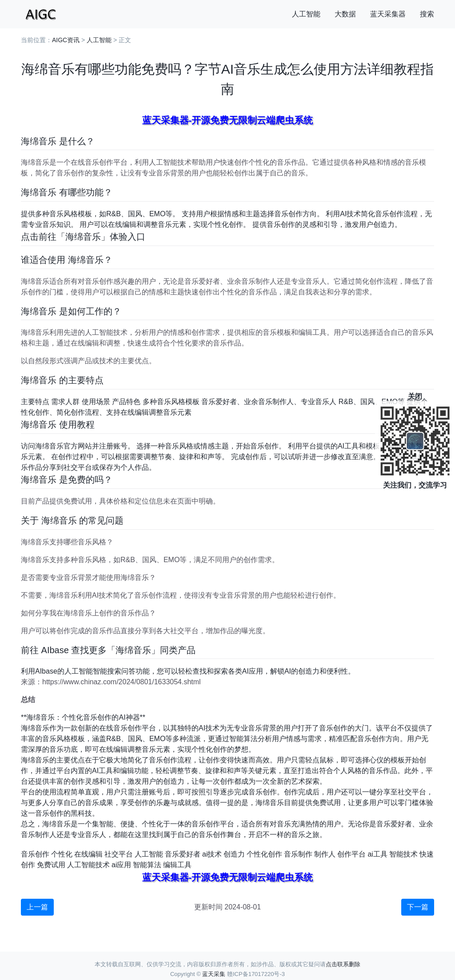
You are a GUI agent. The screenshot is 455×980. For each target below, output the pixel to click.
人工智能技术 (88, 865)
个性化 (62, 854)
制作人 (325, 854)
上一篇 (37, 907)
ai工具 (377, 854)
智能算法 (147, 865)
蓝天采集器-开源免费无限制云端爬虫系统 (228, 120)
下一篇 (418, 907)
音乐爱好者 (183, 854)
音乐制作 (298, 854)
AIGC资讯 (66, 40)
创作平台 (351, 854)
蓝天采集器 (388, 14)
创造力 (234, 854)
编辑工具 (177, 865)
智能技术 (403, 854)
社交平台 (119, 854)
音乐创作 (35, 854)
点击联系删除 (343, 964)
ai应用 (121, 865)
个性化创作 (264, 854)
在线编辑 (88, 854)
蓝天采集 (214, 974)
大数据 (345, 14)
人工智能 (306, 14)
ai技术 (212, 854)
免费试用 (51, 865)
